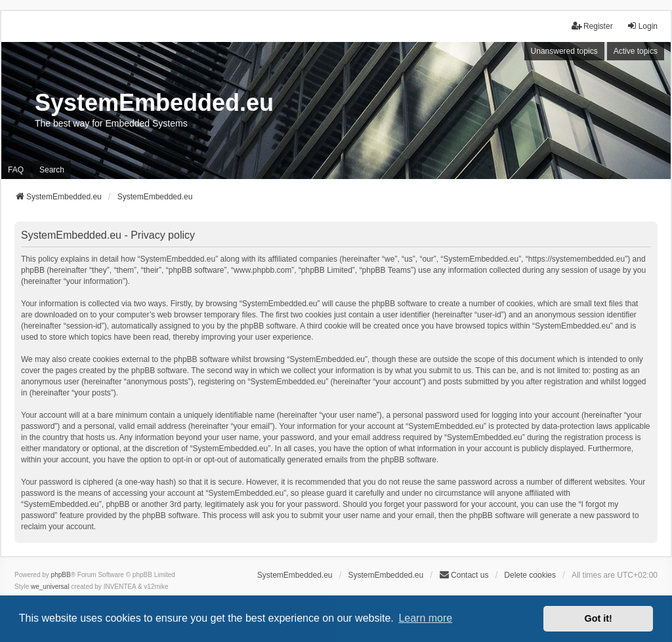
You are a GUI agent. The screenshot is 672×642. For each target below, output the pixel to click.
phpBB (61, 575)
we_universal (50, 587)
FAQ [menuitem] (16, 170)
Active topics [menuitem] (636, 51)
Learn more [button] (425, 618)
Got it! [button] (598, 618)
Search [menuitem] (52, 170)
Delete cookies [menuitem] (530, 575)
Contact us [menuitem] (464, 575)
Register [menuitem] (592, 26)
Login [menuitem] (642, 26)
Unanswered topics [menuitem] (564, 51)
